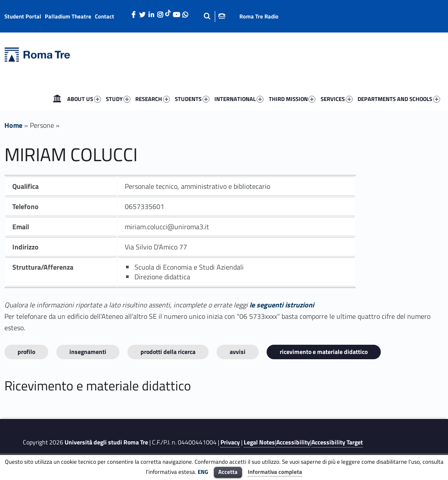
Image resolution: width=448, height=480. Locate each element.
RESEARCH (153, 99)
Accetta (228, 472)
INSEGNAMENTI (88, 352)
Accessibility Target (337, 442)
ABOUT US (84, 99)
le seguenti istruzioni (282, 305)
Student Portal (23, 16)
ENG (203, 472)
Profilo (26, 352)
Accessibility (293, 442)
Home (57, 99)
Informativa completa (275, 472)
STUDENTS (192, 99)
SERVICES (337, 99)
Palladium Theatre (68, 16)
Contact (105, 16)
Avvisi (238, 352)
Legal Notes (259, 442)
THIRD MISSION (292, 99)
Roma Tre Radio (259, 16)
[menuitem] (57, 99)
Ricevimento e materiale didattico (324, 352)
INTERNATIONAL (239, 99)
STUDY (118, 99)
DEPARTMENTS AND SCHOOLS (399, 99)
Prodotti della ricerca (168, 352)
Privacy (230, 442)
